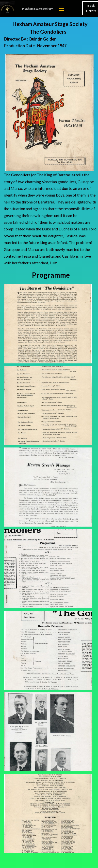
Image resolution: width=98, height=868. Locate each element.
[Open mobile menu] (61, 9)
